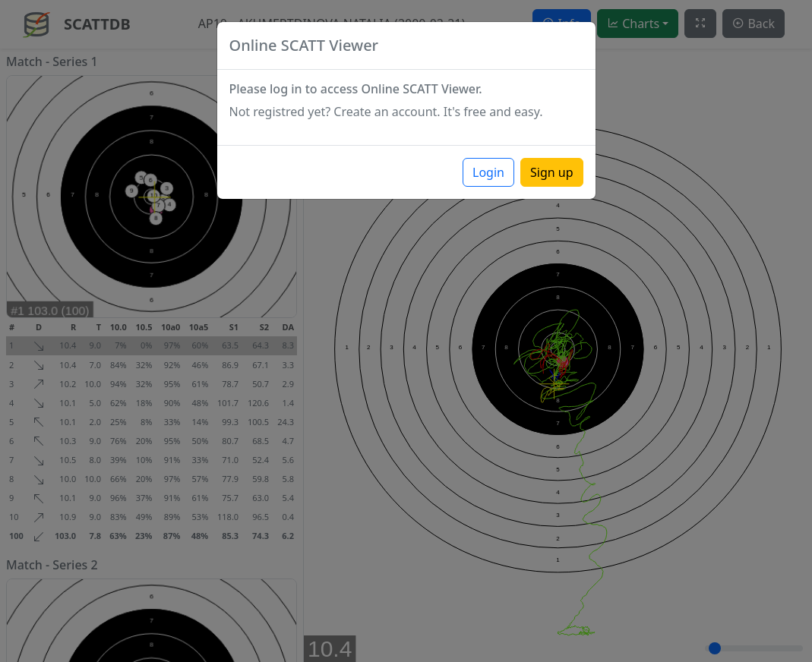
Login (488, 172)
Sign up (552, 172)
